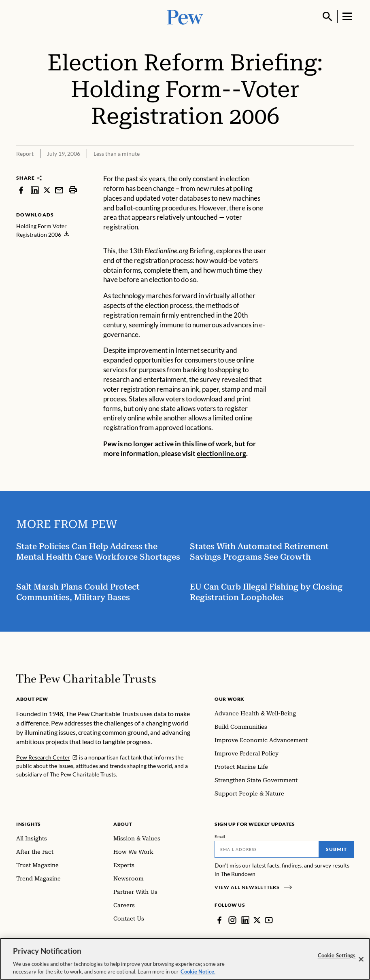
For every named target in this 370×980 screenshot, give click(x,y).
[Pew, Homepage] (185, 16)
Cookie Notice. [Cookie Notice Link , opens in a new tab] (198, 972)
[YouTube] (269, 919)
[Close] (361, 959)
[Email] (267, 848)
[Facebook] (219, 919)
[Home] (86, 678)
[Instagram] (232, 919)
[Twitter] (257, 919)
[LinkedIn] (245, 919)
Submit (336, 848)
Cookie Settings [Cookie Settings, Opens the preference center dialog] (337, 955)
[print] (73, 189)
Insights (29, 823)
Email (220, 836)
